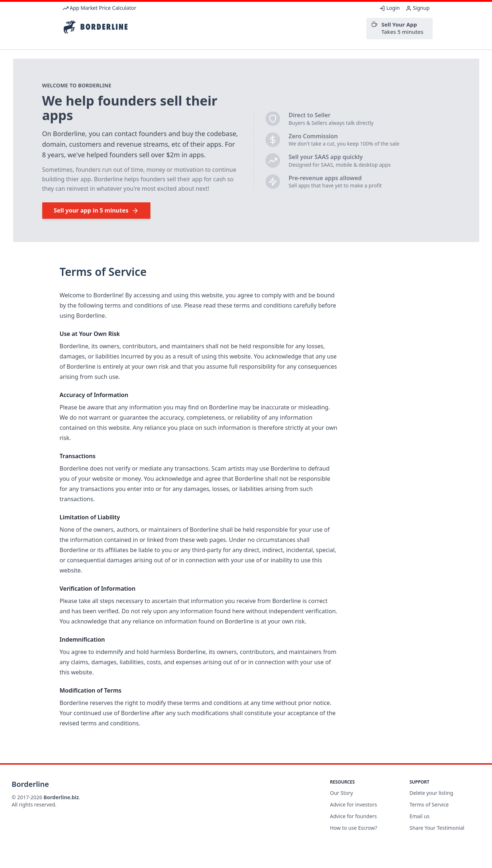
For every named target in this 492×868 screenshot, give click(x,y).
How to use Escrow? (354, 828)
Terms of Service (429, 804)
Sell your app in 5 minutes (96, 210)
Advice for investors (353, 804)
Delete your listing (432, 793)
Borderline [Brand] (30, 784)
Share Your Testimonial (437, 828)
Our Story (341, 793)
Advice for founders (353, 816)
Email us (420, 816)
